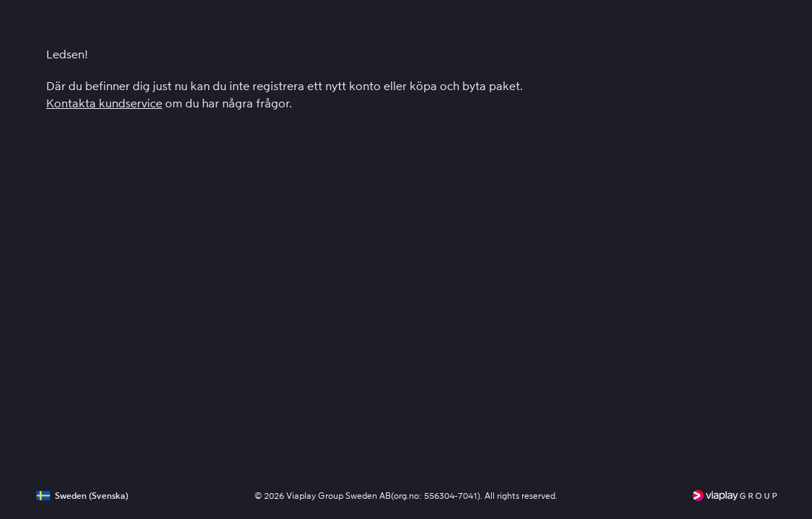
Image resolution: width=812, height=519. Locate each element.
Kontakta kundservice (104, 103)
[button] (80, 496)
